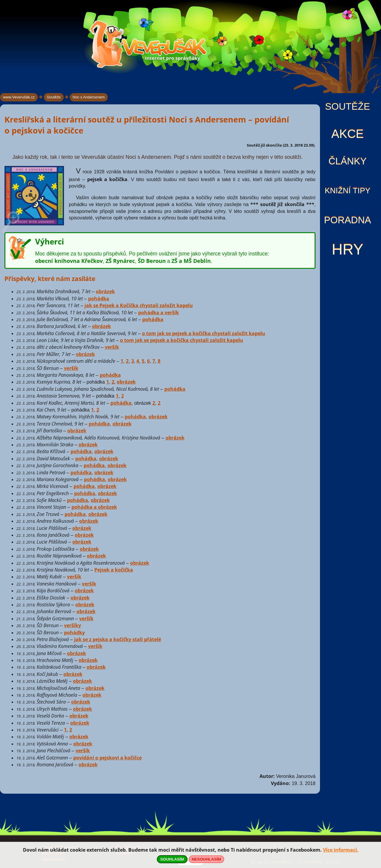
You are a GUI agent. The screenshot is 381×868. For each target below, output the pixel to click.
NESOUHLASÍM (206, 859)
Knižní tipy (348, 191)
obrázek (105, 291)
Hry (347, 249)
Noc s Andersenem (89, 97)
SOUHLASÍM (172, 859)
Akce (348, 134)
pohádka (99, 299)
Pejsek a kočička (114, 570)
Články (347, 161)
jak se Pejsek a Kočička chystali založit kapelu (139, 305)
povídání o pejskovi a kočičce (107, 758)
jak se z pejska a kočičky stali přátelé (118, 639)
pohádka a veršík (159, 313)
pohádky (74, 632)
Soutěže (348, 106)
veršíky (72, 625)
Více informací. (341, 850)
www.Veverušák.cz (19, 97)
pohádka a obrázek (94, 507)
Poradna (347, 220)
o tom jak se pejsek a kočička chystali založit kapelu (204, 333)
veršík (112, 347)
